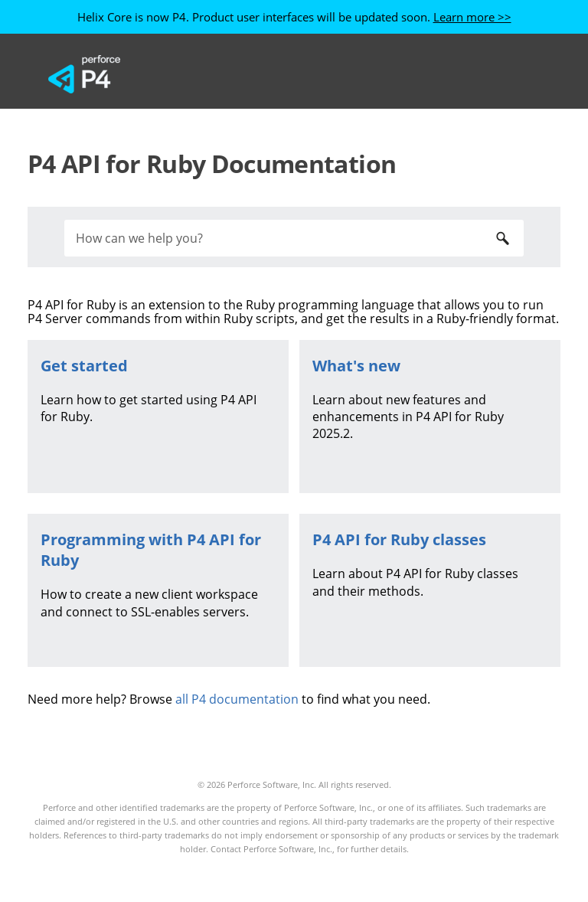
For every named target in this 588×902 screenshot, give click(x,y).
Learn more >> (472, 17)
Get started (84, 366)
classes (399, 539)
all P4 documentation (237, 699)
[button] (502, 238)
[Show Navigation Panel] (518, 74)
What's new (356, 366)
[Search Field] (294, 238)
